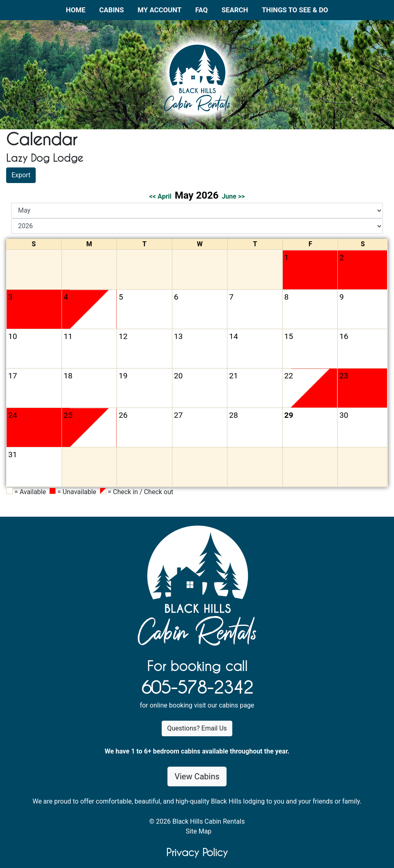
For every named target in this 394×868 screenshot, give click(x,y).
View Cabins (197, 776)
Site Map (199, 831)
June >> (233, 196)
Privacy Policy (197, 852)
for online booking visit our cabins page (197, 705)
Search (235, 10)
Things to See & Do (295, 10)
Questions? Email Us (197, 728)
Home (76, 10)
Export (21, 175)
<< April (160, 196)
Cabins (112, 10)
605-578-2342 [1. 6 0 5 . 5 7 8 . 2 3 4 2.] (197, 687)
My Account (159, 10)
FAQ (202, 10)
